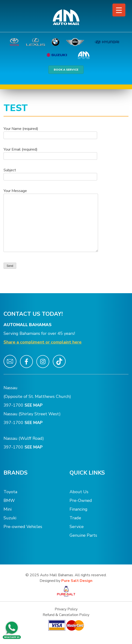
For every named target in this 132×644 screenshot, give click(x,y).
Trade (75, 518)
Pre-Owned (81, 500)
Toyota (10, 492)
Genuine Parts (83, 535)
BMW (9, 500)
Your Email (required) (50, 153)
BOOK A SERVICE (66, 70)
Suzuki (10, 518)
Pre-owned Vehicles (23, 527)
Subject (50, 173)
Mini (8, 509)
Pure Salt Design (77, 581)
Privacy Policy (66, 609)
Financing (78, 509)
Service (77, 527)
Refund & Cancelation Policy (66, 615)
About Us (79, 492)
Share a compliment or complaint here (43, 342)
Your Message (51, 221)
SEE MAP (34, 405)
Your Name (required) (50, 132)
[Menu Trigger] (119, 10)
